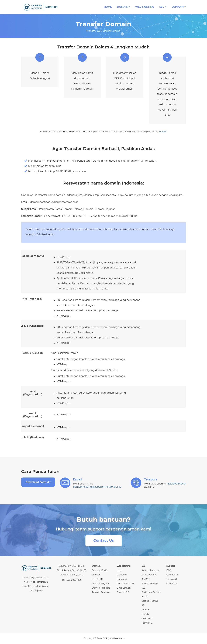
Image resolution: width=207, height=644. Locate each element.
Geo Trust (147, 618)
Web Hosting (145, 7)
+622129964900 (176, 484)
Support (179, 7)
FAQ (169, 570)
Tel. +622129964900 (72, 580)
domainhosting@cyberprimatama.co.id (97, 487)
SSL (163, 7)
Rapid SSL (147, 623)
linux (120, 570)
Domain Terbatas (101, 588)
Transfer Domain (101, 592)
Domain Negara (100, 583)
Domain (123, 7)
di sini (163, 132)
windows (122, 575)
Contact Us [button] (104, 541)
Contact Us (172, 575)
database (122, 579)
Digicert (146, 610)
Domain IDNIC (100, 570)
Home (108, 7)
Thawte (145, 614)
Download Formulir (38, 482)
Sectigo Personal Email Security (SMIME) (150, 575)
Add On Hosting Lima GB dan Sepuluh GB (125, 588)
